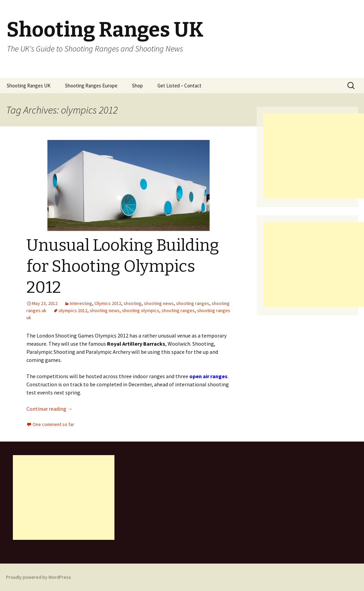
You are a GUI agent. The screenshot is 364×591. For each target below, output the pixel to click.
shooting (133, 303)
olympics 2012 (73, 310)
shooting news (159, 303)
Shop (137, 86)
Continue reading (50, 409)
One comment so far (53, 424)
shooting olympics (141, 310)
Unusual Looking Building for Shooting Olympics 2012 (123, 267)
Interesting (81, 303)
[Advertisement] (314, 156)
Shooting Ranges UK (29, 86)
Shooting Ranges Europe (91, 86)
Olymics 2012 (108, 303)
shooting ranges (193, 303)
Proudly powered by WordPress (39, 577)
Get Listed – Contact (179, 86)
